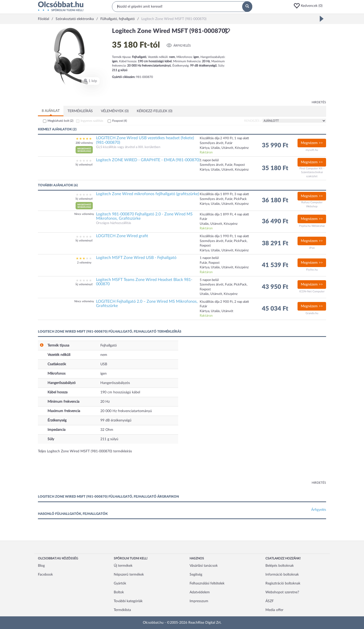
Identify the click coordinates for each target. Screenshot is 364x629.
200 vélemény (84, 143)
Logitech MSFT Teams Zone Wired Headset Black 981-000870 (144, 282)
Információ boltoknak (282, 575)
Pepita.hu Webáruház (312, 226)
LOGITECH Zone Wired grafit (122, 236)
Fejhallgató (109, 346)
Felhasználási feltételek (207, 583)
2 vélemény (84, 263)
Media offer (274, 610)
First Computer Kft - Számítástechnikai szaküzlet (312, 172)
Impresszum (199, 601)
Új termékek (123, 566)
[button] (310, 6)
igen (104, 374)
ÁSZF (270, 601)
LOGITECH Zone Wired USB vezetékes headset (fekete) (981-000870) (145, 140)
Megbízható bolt (60, 121)
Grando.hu (312, 313)
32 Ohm (107, 430)
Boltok (119, 592)
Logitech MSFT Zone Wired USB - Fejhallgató (136, 258)
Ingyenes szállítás (92, 121)
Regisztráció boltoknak (283, 583)
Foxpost (120, 121)
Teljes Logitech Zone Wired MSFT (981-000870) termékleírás (85, 451)
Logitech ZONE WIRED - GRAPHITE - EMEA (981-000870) (148, 160)
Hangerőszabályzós (115, 383)
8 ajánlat (51, 111)
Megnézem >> (312, 143)
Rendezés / (253, 121)
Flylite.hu (312, 270)
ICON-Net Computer (312, 291)
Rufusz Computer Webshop (312, 204)
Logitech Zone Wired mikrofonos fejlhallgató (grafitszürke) (147, 194)
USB (104, 364)
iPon (312, 248)
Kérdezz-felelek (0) (155, 111)
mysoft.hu (312, 150)
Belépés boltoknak (280, 566)
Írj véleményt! (84, 165)
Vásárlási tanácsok (204, 566)
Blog (41, 566)
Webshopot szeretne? (282, 592)
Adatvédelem (200, 592)
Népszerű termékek (129, 575)
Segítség (196, 575)
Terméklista (122, 610)
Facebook (45, 575)
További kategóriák (128, 601)
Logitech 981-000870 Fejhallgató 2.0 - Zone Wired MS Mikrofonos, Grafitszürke (144, 216)
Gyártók (120, 583)
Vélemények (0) (115, 111)
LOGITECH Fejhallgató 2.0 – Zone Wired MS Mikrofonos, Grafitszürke (147, 304)
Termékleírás (80, 111)
